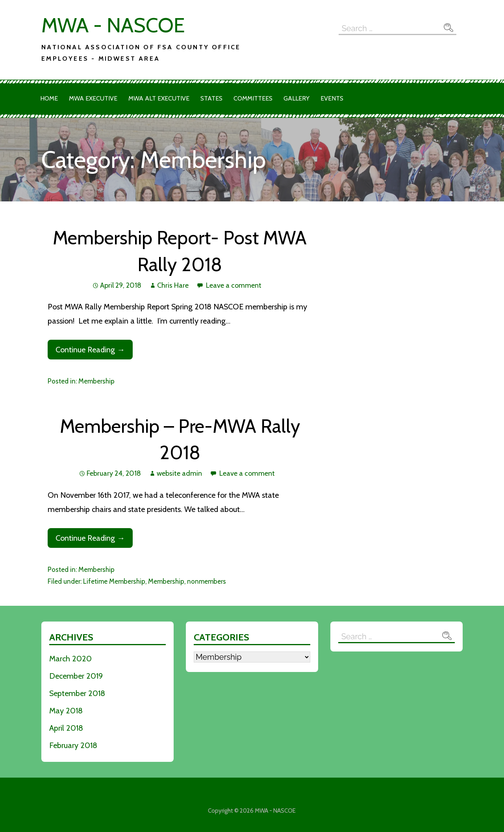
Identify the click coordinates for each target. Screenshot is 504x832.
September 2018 (77, 693)
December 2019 (76, 676)
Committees (253, 98)
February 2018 (73, 745)
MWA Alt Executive (159, 98)
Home (49, 98)
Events (332, 98)
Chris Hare (173, 285)
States (211, 98)
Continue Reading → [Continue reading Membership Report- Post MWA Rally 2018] (90, 350)
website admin (179, 473)
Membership (96, 381)
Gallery (296, 98)
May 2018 (66, 711)
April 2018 (66, 728)
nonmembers (207, 581)
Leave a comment (234, 285)
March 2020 (70, 659)
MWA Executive (93, 98)
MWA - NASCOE (113, 25)
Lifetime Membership (114, 581)
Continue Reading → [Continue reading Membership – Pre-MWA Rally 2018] (90, 538)
